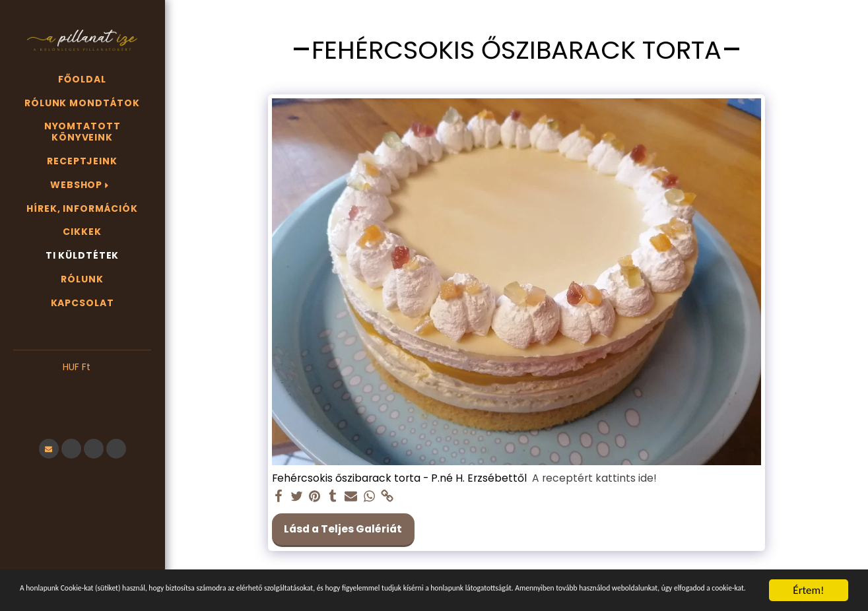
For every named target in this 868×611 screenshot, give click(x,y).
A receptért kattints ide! (594, 478)
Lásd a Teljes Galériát (343, 529)
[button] (82, 387)
